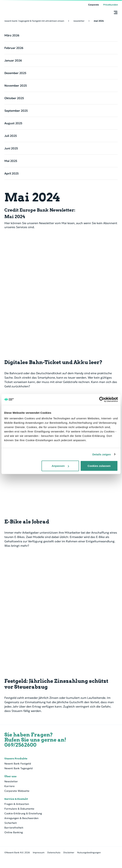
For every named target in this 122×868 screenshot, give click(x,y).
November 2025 (16, 86)
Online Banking (14, 832)
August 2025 (13, 123)
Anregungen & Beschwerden (21, 818)
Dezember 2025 (15, 73)
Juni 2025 (11, 148)
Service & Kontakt (16, 799)
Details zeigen (102, 454)
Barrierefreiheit (14, 828)
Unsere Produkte (16, 758)
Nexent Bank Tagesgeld (18, 768)
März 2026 (12, 35)
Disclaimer (69, 852)
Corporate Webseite (17, 791)
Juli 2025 (11, 136)
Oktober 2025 (14, 98)
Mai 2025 (11, 161)
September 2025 (16, 111)
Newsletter (11, 781)
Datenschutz (54, 852)
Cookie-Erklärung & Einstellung (23, 813)
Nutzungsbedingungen (89, 852)
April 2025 (11, 173)
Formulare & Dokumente (19, 809)
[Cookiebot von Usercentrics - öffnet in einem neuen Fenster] (102, 399)
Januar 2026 (13, 60)
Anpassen (60, 466)
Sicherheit (11, 823)
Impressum (39, 852)
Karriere (9, 786)
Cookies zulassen (99, 466)
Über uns (10, 776)
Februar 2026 (14, 48)
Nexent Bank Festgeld (18, 764)
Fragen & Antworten (17, 804)
